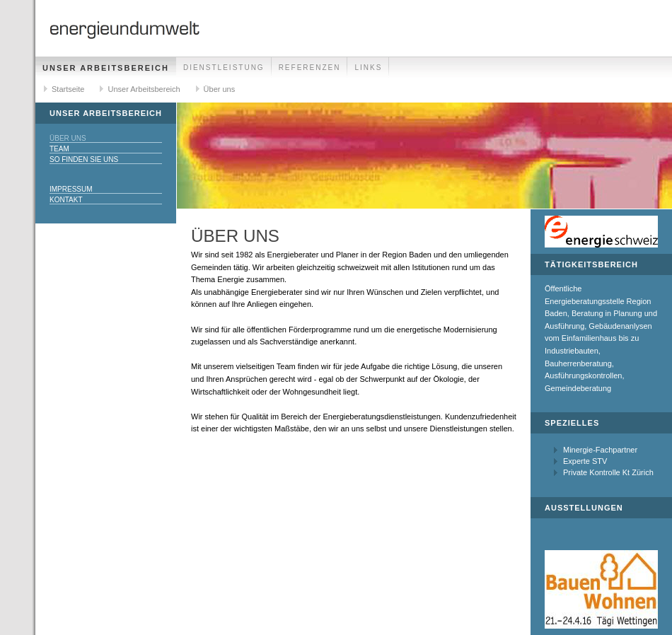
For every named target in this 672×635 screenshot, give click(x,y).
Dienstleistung (224, 68)
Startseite (68, 89)
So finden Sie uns (84, 159)
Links (368, 68)
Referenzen (310, 68)
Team (59, 149)
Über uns (220, 89)
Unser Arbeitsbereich (106, 68)
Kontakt (66, 200)
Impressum (71, 189)
